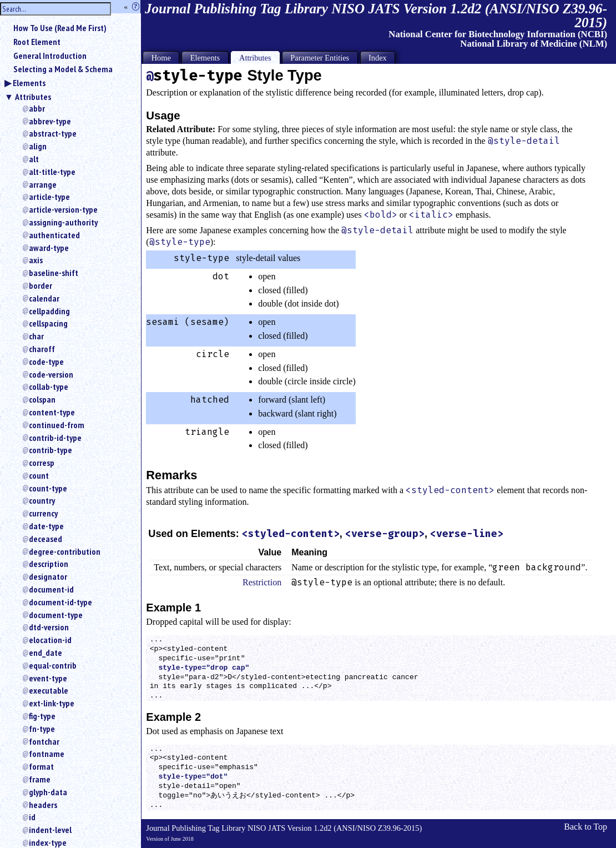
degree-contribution (65, 551)
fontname (47, 754)
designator (48, 576)
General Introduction (50, 56)
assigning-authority (63, 222)
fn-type (42, 729)
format (41, 766)
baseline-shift (54, 273)
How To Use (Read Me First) (60, 28)
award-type (49, 248)
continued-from (57, 425)
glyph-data (48, 792)
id (32, 817)
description (49, 564)
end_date (46, 653)
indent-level (50, 830)
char (36, 336)
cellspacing (48, 323)
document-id (51, 589)
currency (43, 513)
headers (43, 805)
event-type (48, 678)
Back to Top (585, 827)
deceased (46, 539)
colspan (42, 399)
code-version (51, 374)
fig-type (42, 716)
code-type (46, 362)
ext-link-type (52, 703)
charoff (42, 349)
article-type (49, 197)
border (41, 285)
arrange (43, 184)
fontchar (44, 741)
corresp (42, 463)
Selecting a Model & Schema (63, 69)
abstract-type (53, 133)
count (39, 475)
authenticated (54, 235)
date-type (46, 526)
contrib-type (51, 450)
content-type (52, 412)
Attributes (33, 97)
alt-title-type (52, 172)
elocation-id (50, 640)
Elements (29, 83)
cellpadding (49, 311)
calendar (44, 298)
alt (34, 159)
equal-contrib (53, 665)
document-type (56, 615)
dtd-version (49, 627)
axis (36, 260)
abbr (37, 108)
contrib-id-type (55, 438)
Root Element (37, 42)
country (42, 500)
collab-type (49, 387)
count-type (48, 488)
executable (49, 690)
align (38, 146)
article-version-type (63, 209)
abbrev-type (50, 121)
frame (40, 779)
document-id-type (60, 602)
